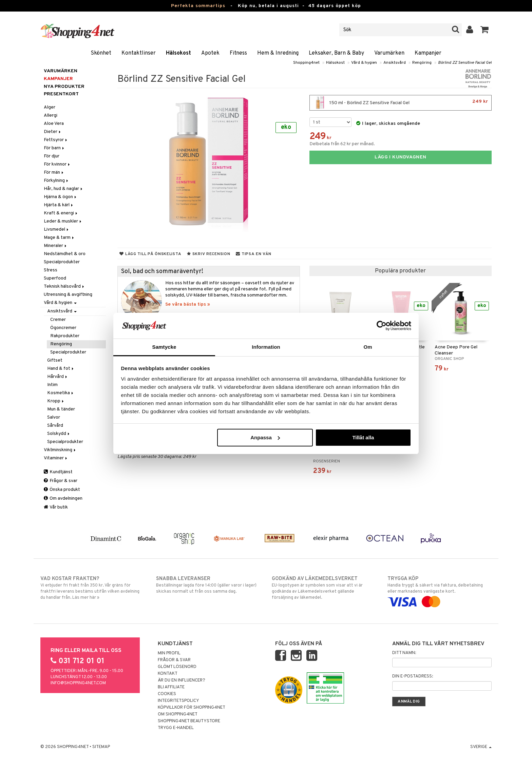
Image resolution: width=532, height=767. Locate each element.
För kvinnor (57, 164)
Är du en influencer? (182, 680)
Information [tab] (266, 347)
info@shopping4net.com (78, 683)
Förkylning (56, 181)
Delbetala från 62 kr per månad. (342, 144)
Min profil (169, 653)
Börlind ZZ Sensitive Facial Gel (465, 63)
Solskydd (59, 434)
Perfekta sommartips (198, 6)
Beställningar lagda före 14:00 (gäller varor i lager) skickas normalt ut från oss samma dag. (208, 585)
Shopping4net (306, 63)
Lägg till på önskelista (150, 254)
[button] (485, 30)
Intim (52, 385)
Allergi (51, 116)
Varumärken (389, 53)
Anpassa (265, 437)
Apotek (210, 53)
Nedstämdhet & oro (65, 254)
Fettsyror (56, 140)
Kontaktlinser (139, 53)
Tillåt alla (363, 437)
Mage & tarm (59, 238)
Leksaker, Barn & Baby (336, 53)
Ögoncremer (63, 328)
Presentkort (61, 94)
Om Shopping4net (178, 714)
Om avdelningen (63, 498)
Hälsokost (178, 53)
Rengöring (422, 63)
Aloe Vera (54, 124)
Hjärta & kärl (59, 205)
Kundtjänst (58, 472)
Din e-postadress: (413, 676)
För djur (52, 156)
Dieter (53, 132)
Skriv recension (208, 254)
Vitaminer (56, 458)
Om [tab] (368, 347)
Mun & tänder (61, 409)
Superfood (55, 278)
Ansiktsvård (395, 63)
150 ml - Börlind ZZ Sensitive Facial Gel (401, 103)
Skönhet (101, 53)
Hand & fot (61, 369)
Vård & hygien (364, 63)
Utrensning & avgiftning (68, 295)
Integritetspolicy (178, 701)
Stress (51, 270)
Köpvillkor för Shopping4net (192, 708)
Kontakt (168, 674)
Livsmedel (57, 229)
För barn (54, 148)
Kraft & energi (61, 213)
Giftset (55, 360)
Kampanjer (428, 53)
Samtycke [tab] (164, 347)
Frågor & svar (61, 481)
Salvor (54, 417)
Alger (50, 107)
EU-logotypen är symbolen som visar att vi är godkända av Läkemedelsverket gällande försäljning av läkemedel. (324, 588)
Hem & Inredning (278, 53)
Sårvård (55, 426)
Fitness (238, 53)
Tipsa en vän (253, 254)
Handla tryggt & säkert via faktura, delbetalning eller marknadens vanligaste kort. (440, 590)
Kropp (56, 401)
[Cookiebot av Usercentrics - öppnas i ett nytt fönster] (382, 326)
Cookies (167, 694)
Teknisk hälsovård (64, 286)
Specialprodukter (62, 262)
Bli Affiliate (171, 687)
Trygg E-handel (176, 728)
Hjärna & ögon (61, 197)
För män (54, 172)
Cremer (58, 320)
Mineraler (56, 246)
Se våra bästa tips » (188, 304)
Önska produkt (62, 490)
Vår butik (56, 507)
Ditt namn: (404, 653)
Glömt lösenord (177, 667)
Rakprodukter (65, 336)
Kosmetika (61, 393)
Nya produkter (64, 87)
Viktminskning (60, 450)
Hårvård (58, 377)
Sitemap (101, 747)
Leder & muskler (63, 221)
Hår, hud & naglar (64, 189)
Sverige (481, 747)
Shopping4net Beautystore (189, 721)
